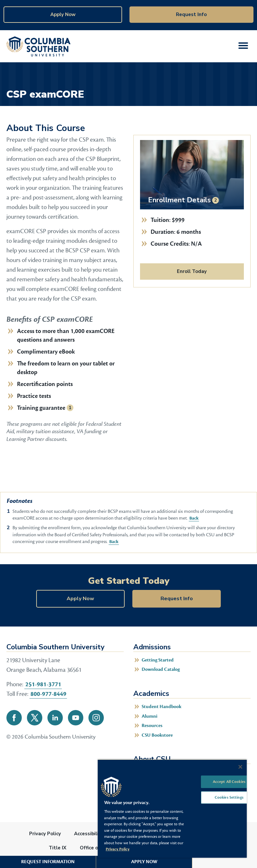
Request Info (191, 14)
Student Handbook (162, 707)
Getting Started (158, 660)
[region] (172, 808)
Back (194, 518)
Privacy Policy (45, 834)
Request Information (48, 862)
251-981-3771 (43, 684)
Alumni (149, 716)
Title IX (58, 848)
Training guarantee (41, 408)
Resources (152, 726)
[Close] (240, 767)
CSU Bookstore (157, 735)
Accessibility (89, 834)
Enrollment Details (179, 200)
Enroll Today (192, 271)
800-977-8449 (48, 694)
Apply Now (63, 14)
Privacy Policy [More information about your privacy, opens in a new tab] (118, 849)
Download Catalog (161, 669)
